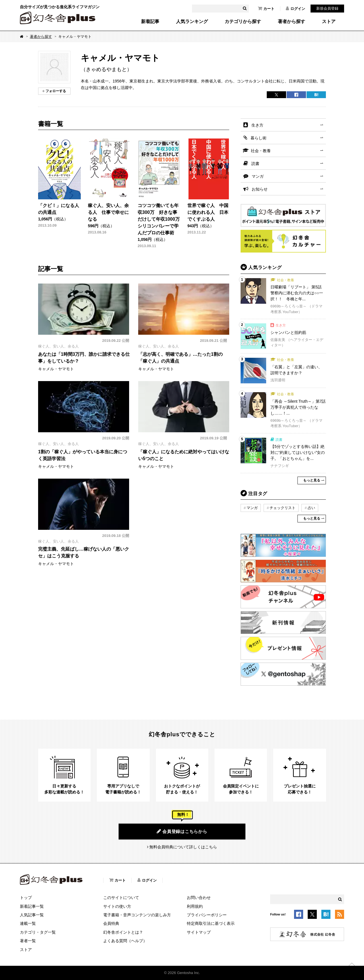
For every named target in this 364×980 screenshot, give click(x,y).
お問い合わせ (199, 898)
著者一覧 (28, 941)
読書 (255, 164)
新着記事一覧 (32, 906)
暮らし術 (258, 138)
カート (266, 9)
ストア (329, 22)
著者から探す (291, 22)
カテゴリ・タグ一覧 (38, 932)
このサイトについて (121, 898)
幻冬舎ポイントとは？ (123, 932)
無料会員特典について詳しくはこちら (183, 847)
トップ (26, 898)
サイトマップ (199, 932)
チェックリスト (283, 508)
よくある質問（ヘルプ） (125, 941)
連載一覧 (28, 923)
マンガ (258, 176)
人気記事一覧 (32, 915)
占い (311, 508)
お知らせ (260, 189)
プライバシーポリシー (207, 915)
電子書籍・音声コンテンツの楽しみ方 (137, 915)
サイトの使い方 (117, 906)
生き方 (257, 125)
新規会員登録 (327, 8)
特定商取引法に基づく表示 (211, 923)
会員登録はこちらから (182, 831)
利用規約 (195, 906)
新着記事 (150, 22)
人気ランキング (192, 22)
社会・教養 (261, 151)
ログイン (295, 9)
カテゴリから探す (243, 22)
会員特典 (111, 923)
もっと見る (312, 480)
